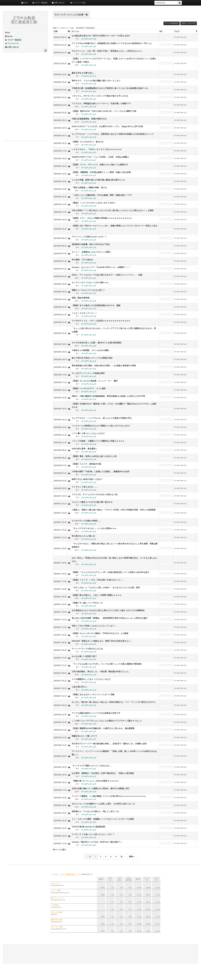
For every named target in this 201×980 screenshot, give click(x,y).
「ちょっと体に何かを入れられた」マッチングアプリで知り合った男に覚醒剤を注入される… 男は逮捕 (114, 330)
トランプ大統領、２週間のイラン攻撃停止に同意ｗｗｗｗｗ (98, 441)
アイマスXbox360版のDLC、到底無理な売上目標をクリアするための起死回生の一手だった (112, 43)
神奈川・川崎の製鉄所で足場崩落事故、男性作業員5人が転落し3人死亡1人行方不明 (108, 396)
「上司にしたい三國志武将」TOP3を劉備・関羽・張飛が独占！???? (102, 195)
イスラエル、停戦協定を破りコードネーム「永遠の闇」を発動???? (101, 103)
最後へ (132, 857)
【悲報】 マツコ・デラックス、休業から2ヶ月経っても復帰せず (100, 165)
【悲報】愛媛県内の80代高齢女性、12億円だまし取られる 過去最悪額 (103, 728)
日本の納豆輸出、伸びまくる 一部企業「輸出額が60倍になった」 (101, 672)
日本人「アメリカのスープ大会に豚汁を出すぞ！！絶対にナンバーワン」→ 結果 (107, 275)
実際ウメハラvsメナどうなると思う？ (88, 290)
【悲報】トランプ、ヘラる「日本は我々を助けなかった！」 (98, 580)
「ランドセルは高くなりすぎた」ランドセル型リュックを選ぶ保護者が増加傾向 (107, 664)
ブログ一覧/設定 (40, 3)
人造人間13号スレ (80, 687)
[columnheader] (69, 31)
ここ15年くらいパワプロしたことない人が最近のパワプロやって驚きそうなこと (107, 721)
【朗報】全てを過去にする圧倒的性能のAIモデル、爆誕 (96, 305)
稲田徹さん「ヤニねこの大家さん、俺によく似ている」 (96, 811)
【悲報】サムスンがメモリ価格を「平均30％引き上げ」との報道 (100, 633)
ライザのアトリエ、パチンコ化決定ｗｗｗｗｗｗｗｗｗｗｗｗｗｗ (101, 321)
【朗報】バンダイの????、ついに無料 (89, 388)
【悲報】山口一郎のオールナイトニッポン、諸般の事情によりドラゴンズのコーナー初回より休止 (115, 226)
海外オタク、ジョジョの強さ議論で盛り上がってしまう (96, 81)
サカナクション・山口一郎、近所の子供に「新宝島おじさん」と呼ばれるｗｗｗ (107, 51)
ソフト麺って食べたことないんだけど (88, 433)
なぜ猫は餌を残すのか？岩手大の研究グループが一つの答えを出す (101, 36)
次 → (123, 857)
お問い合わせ (58, 3)
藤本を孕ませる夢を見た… (83, 73)
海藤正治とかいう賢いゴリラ (84, 736)
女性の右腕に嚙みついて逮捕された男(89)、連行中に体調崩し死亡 (101, 788)
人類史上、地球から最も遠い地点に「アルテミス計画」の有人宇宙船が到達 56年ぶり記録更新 (114, 510)
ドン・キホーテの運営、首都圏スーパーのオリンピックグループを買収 (103, 819)
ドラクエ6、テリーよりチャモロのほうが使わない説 (95, 494)
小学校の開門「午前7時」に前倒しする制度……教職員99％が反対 (101, 472)
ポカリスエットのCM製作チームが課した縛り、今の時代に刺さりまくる (103, 804)
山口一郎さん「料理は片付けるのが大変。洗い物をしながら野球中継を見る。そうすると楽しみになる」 (115, 560)
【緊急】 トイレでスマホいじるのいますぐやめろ (93, 203)
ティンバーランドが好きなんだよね (87, 649)
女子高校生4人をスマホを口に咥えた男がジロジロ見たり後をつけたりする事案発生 (108, 610)
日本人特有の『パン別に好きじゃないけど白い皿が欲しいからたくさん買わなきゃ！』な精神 (113, 210)
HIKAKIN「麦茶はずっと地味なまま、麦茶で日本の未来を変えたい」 (102, 641)
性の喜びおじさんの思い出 (83, 536)
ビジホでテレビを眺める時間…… (86, 521)
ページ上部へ (60, 850)
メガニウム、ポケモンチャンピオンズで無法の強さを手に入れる (100, 96)
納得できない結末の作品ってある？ (87, 479)
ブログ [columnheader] (177, 31)
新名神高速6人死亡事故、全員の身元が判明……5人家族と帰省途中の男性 (104, 366)
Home (25, 3)
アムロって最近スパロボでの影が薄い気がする (92, 502)
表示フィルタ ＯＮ (189, 23)
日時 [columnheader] (56, 31)
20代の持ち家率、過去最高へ (85, 449)
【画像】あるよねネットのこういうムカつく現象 (93, 694)
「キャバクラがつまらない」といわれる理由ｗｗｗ (94, 528)
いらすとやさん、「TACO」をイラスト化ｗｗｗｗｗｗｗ (97, 149)
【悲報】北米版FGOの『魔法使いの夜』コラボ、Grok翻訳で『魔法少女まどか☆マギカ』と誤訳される (114, 405)
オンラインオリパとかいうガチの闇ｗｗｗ (90, 282)
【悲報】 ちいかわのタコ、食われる (88, 142)
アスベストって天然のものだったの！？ (89, 237)
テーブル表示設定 (172, 23)
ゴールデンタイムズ (180, 37)
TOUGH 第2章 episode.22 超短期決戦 (88, 827)
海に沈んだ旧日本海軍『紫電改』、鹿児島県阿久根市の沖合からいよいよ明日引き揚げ (110, 618)
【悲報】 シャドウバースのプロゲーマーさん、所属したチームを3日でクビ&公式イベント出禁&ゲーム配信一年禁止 (114, 60)
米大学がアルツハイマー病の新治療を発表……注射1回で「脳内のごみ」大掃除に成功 (110, 744)
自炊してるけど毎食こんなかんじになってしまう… (94, 626)
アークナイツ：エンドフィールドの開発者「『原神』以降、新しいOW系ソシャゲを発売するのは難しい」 (114, 753)
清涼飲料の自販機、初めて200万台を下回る (91, 244)
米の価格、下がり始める (82, 260)
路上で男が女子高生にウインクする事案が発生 (92, 358)
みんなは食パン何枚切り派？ (84, 656)
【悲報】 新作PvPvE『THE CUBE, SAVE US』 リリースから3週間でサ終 (104, 111)
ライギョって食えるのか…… (84, 487)
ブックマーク (12, 43)
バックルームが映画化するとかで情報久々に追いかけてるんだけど (101, 426)
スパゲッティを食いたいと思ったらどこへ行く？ (93, 834)
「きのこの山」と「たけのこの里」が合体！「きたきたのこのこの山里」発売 (106, 587)
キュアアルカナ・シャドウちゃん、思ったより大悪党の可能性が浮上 (102, 418)
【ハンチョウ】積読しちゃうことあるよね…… (92, 766)
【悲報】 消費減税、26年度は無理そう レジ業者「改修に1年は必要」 (102, 172)
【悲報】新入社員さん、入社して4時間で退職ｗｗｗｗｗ (97, 595)
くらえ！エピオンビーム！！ (84, 313)
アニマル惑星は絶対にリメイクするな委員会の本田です (96, 713)
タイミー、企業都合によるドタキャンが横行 (91, 252)
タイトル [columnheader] (75, 31)
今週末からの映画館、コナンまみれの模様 (90, 350)
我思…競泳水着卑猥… (81, 298)
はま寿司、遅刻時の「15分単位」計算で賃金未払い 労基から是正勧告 (103, 773)
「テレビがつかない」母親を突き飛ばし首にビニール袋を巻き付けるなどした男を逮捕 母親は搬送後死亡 (115, 545)
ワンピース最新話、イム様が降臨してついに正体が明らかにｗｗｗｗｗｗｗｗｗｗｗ (109, 796)
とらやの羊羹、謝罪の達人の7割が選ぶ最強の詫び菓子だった (99, 180)
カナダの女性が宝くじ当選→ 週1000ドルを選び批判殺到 (97, 343)
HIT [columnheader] (161, 31)
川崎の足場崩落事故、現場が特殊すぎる (89, 119)
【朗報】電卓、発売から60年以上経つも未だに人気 (94, 456)
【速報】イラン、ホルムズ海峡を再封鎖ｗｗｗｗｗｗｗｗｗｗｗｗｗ (102, 218)
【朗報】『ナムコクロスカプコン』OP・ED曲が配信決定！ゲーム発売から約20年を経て (111, 572)
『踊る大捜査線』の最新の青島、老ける (89, 187)
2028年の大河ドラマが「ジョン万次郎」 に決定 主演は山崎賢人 (100, 157)
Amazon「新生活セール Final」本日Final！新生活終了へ (97, 842)
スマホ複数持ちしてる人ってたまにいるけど (91, 679)
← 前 (89, 857)
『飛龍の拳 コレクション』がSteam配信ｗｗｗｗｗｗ (95, 781)
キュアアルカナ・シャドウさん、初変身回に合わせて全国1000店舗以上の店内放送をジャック (113, 134)
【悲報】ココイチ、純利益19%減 (86, 464)
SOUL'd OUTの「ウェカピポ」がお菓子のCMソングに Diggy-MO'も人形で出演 (107, 126)
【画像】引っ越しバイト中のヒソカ (87, 603)
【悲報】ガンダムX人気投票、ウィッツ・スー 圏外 (95, 381)
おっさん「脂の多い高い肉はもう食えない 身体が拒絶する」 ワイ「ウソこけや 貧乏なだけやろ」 (114, 702)
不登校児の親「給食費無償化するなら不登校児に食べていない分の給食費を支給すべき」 (111, 88)
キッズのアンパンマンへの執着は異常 (88, 373)
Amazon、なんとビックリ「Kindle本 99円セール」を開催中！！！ (101, 267)
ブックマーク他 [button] (78, 3)
